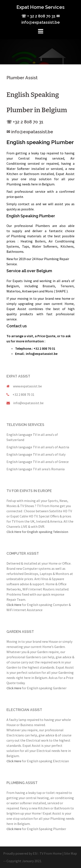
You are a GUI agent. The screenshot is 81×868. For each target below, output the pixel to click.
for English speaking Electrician (38, 761)
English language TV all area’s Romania (36, 469)
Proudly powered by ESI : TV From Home (33, 853)
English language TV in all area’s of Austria (38, 447)
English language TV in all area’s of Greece (38, 462)
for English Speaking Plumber (36, 829)
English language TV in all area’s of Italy (36, 454)
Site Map (71, 853)
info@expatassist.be (28, 403)
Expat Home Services (40, 7)
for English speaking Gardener (37, 688)
